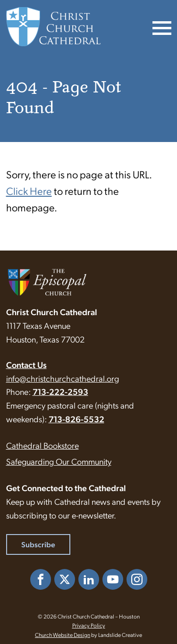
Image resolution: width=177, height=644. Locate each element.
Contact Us (26, 364)
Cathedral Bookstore (42, 445)
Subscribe (38, 544)
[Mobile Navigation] (161, 27)
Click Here (29, 190)
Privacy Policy (89, 625)
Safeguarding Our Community (59, 461)
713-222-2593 (60, 391)
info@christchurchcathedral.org (63, 378)
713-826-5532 (76, 419)
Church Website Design (63, 635)
